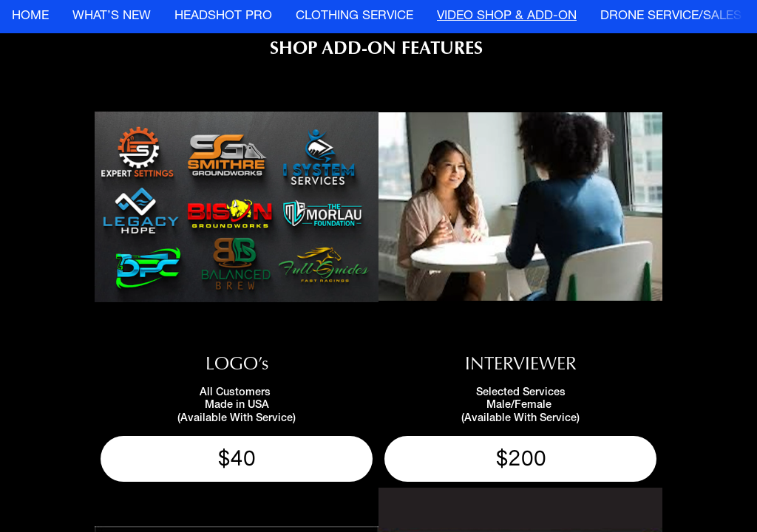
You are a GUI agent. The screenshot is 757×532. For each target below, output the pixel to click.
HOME (30, 17)
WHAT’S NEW (112, 17)
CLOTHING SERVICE (354, 17)
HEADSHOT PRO (223, 17)
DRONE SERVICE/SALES (671, 17)
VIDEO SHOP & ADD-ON (507, 17)
